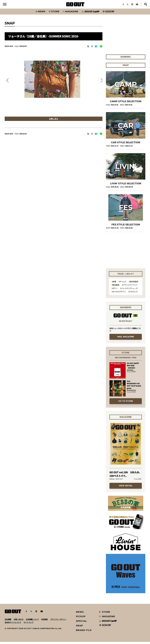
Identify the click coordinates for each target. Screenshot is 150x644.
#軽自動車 (116, 287)
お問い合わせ (19, 621)
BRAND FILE (84, 632)
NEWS (80, 614)
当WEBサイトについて (13, 624)
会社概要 (8, 621)
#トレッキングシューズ (129, 290)
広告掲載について (32, 621)
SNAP (80, 628)
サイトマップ (28, 624)
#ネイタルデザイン (119, 294)
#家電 (114, 284)
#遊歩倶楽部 (133, 284)
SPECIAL (81, 623)
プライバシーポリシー (58, 621)
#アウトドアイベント (130, 287)
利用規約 (45, 621)
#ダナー (115, 290)
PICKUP (81, 619)
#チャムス (122, 284)
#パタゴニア (133, 294)
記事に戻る (54, 121)
